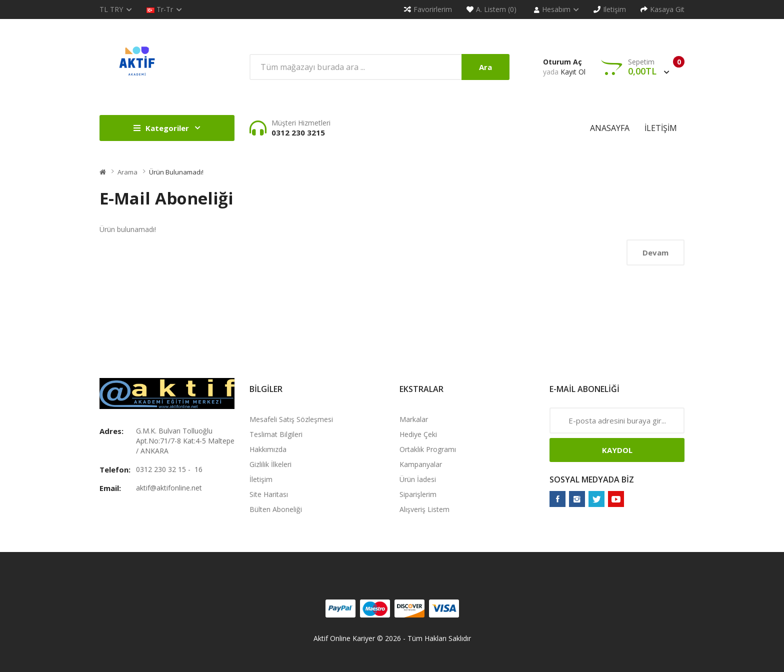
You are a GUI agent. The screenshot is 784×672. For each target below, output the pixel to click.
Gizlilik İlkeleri (270, 464)
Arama (127, 172)
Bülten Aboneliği (276, 509)
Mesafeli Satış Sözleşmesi (291, 419)
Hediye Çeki (418, 434)
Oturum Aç (562, 62)
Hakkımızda (268, 449)
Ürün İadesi (418, 479)
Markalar (414, 419)
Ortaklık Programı (428, 449)
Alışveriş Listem (424, 509)
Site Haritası (269, 494)
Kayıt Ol (573, 72)
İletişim (261, 479)
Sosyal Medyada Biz (592, 479)
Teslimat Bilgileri (276, 434)
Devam (655, 252)
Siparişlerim (418, 494)
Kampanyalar (421, 464)
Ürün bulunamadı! (176, 172)
